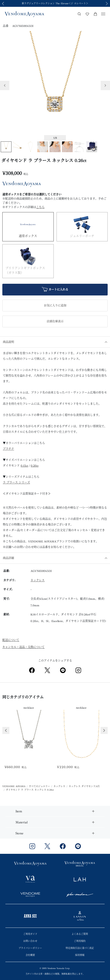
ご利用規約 (80, 941)
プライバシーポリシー (30, 948)
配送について (11, 640)
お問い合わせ (30, 941)
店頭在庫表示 (55, 321)
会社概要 (30, 955)
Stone (19, 833)
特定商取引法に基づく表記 (80, 948)
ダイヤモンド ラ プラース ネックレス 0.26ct (30, 790)
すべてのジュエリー (39, 786)
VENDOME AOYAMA (14, 786)
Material (22, 822)
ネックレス (38, 580)
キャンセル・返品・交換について (23, 647)
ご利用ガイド (30, 934)
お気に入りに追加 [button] (55, 306)
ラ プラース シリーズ (16, 483)
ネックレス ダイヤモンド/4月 (84, 786)
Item (19, 811)
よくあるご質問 (80, 934)
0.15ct (24, 466)
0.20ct (35, 466)
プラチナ (8, 449)
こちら (40, 207)
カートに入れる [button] (55, 290)
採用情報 (80, 955)
